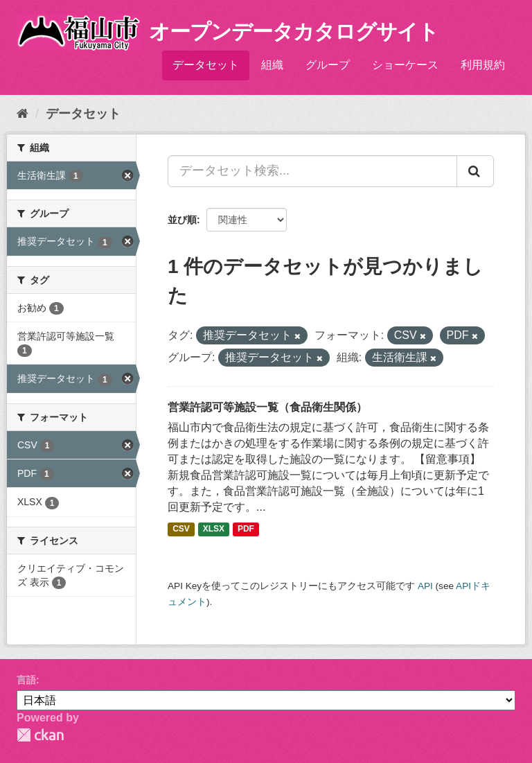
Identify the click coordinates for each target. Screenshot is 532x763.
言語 (26, 680)
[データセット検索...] (312, 171)
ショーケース (405, 65)
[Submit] (475, 171)
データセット (206, 65)
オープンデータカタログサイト (294, 32)
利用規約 (483, 65)
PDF (246, 529)
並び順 (182, 220)
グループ (328, 65)
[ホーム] (23, 114)
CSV (181, 529)
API (425, 586)
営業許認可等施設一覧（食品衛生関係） (267, 407)
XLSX (214, 529)
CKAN (40, 735)
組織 (272, 65)
